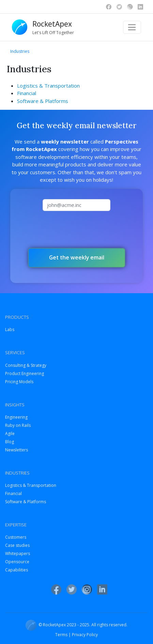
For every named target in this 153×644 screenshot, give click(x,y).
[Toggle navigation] (132, 27)
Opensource (17, 562)
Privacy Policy (85, 635)
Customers (16, 537)
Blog (10, 442)
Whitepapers (18, 553)
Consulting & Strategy (26, 365)
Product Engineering (25, 373)
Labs (10, 330)
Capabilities (17, 570)
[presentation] (77, 229)
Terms (61, 635)
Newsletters (17, 450)
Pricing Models (19, 382)
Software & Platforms (43, 101)
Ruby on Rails (18, 425)
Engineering (16, 417)
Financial (27, 93)
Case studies (17, 545)
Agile (10, 433)
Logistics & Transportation (48, 86)
